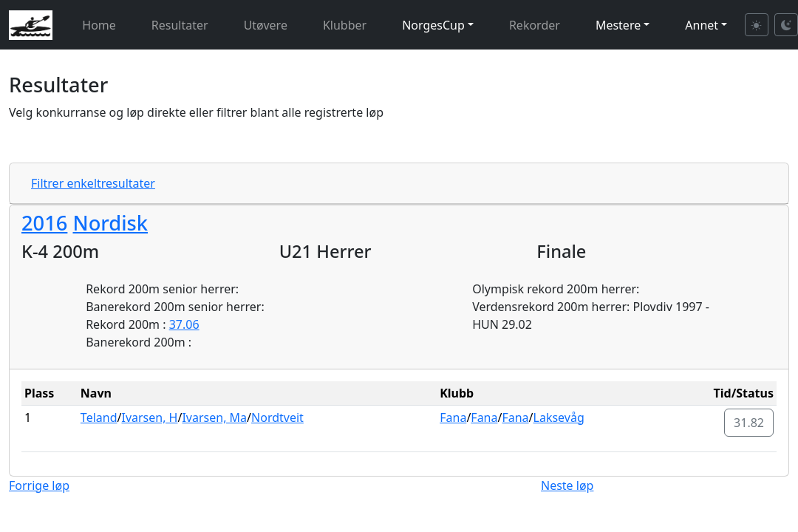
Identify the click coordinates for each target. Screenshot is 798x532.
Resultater (180, 25)
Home (99, 25)
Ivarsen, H (149, 417)
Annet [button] (702, 25)
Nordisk (110, 223)
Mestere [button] (618, 25)
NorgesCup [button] (433, 25)
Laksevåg (559, 417)
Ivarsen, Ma (214, 417)
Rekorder (535, 25)
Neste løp (567, 485)
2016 (44, 223)
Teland (99, 417)
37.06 (184, 324)
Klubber (345, 25)
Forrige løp (39, 485)
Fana (453, 417)
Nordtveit (277, 417)
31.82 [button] (749, 423)
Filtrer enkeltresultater (93, 183)
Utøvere (266, 25)
